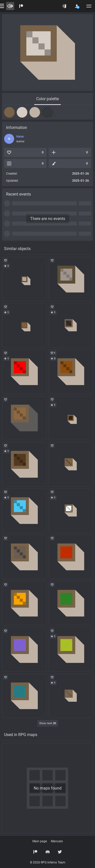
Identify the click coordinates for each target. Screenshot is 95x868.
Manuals (57, 841)
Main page (40, 841)
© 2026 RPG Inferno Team (48, 862)
